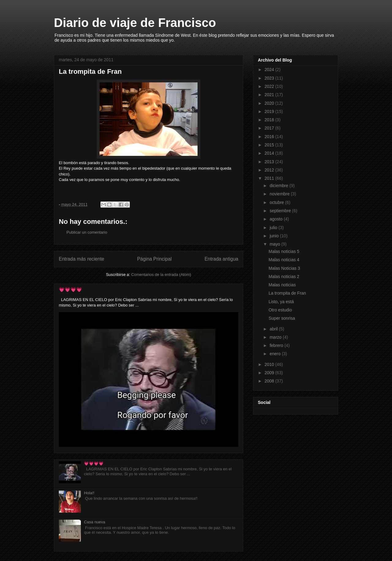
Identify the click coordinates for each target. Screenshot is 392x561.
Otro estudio (280, 310)
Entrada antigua (221, 259)
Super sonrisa (282, 318)
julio (274, 228)
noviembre (280, 194)
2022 (270, 86)
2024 (270, 70)
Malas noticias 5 (284, 251)
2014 (270, 153)
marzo (276, 337)
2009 (270, 373)
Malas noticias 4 (284, 260)
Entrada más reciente (81, 259)
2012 (270, 170)
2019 (270, 111)
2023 (270, 78)
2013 (270, 162)
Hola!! (89, 493)
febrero (277, 345)
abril (274, 329)
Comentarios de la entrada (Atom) (161, 275)
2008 (270, 381)
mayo (275, 244)
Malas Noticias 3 (284, 268)
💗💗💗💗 (70, 290)
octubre (277, 202)
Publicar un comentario (87, 232)
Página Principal (155, 259)
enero (276, 354)
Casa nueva (94, 522)
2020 (270, 103)
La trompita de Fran (287, 293)
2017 (270, 128)
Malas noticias (282, 285)
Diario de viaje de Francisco (135, 23)
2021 (270, 95)
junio (275, 236)
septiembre (281, 211)
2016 (270, 137)
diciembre (279, 186)
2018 (270, 120)
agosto (277, 219)
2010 (270, 364)
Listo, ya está (281, 302)
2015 (270, 145)
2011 (270, 178)
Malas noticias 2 (284, 277)
